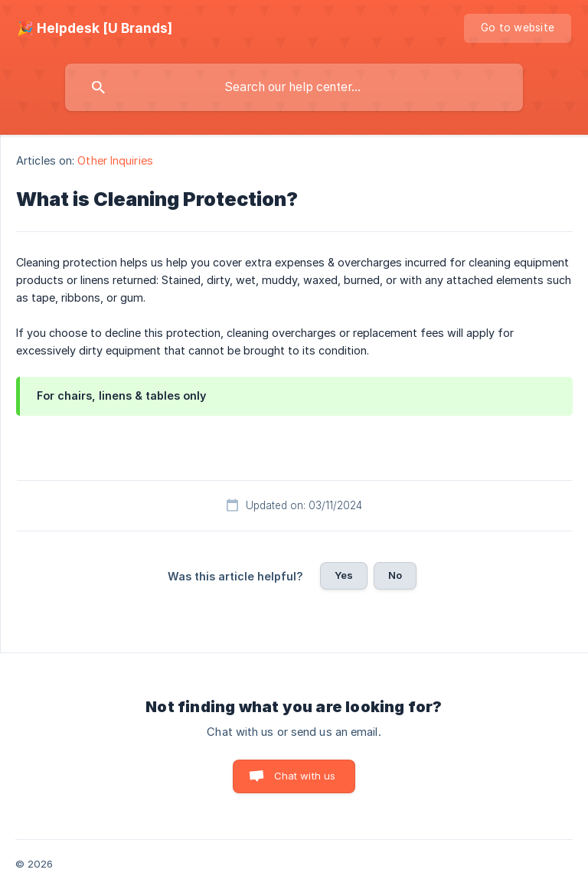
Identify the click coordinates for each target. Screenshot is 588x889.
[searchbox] (294, 87)
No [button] (395, 575)
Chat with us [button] (305, 776)
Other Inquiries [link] (115, 160)
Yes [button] (344, 575)
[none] (95, 28)
